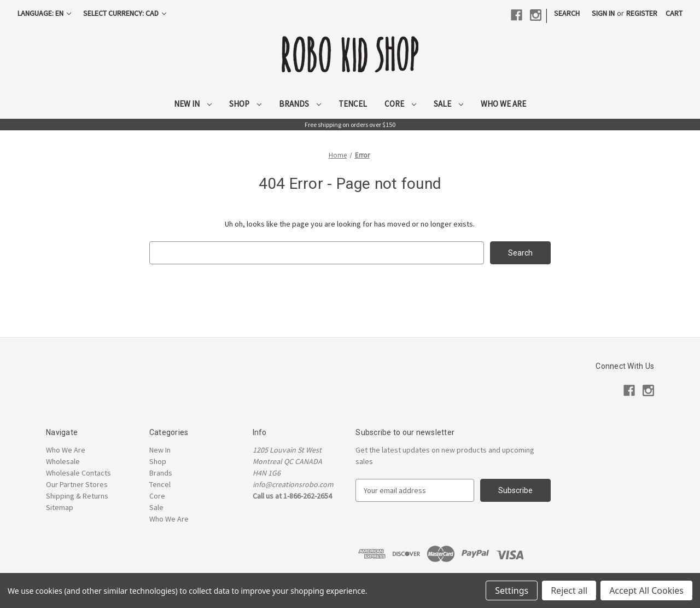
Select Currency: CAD (125, 13)
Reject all (569, 590)
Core (400, 104)
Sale (448, 104)
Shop (245, 104)
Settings (512, 590)
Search (567, 13)
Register (642, 13)
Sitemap (60, 507)
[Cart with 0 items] (674, 13)
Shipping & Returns (77, 496)
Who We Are (503, 104)
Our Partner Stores (77, 484)
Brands (300, 104)
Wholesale (63, 461)
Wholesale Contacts (78, 473)
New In (193, 104)
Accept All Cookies (646, 590)
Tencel (353, 104)
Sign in (603, 13)
